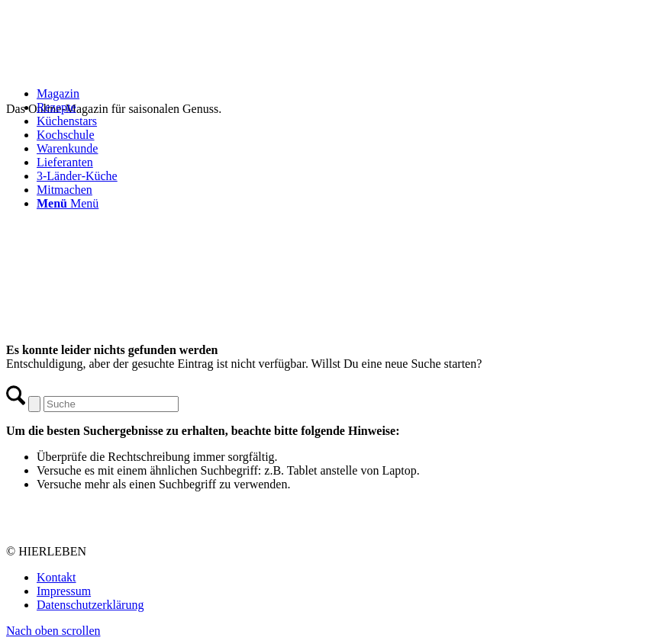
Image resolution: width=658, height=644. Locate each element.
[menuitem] (344, 94)
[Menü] (68, 203)
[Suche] (111, 404)
